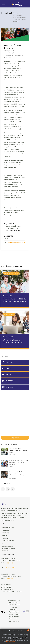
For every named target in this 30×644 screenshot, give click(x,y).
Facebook (7, 369)
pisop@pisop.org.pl (11, 567)
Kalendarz (7, 381)
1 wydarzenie (19, 55)
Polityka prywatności (8, 541)
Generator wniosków (20, 4)
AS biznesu (8, 387)
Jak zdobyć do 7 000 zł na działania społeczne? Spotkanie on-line (18, 451)
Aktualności (18, 15)
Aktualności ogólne (20, 17)
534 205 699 (9, 578)
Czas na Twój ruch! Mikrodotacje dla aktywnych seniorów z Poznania (19, 462)
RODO (4, 543)
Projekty (7, 375)
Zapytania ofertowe (8, 546)
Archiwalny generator (8, 527)
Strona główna (17, 13)
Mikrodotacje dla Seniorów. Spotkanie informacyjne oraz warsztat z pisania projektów (18, 474)
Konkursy (7, 362)
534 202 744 (9, 563)
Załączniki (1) (9, 55)
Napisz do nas (15, 438)
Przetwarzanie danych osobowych (8, 549)
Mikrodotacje (6, 533)
